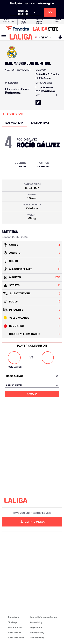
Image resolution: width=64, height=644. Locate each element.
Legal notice (36, 627)
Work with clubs (16, 638)
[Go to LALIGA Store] (32, 28)
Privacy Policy (37, 633)
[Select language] (44, 37)
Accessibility (36, 622)
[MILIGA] (59, 37)
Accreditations (15, 627)
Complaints (14, 617)
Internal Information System (44, 617)
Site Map (12, 622)
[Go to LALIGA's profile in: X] (38, 102)
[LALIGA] (21, 37)
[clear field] (57, 376)
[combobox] (32, 376)
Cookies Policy (37, 638)
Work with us (14, 633)
